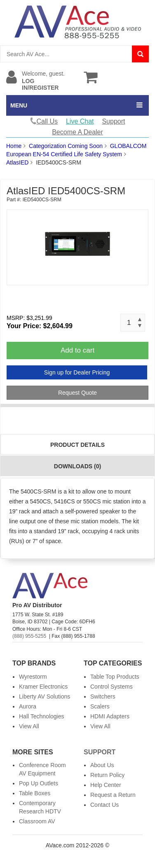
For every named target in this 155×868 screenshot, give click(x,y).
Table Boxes (35, 793)
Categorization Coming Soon (66, 146)
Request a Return (113, 795)
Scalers (100, 706)
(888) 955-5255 (29, 636)
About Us (102, 765)
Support (113, 121)
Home (14, 146)
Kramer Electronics (43, 687)
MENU (19, 105)
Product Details (77, 445)
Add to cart (77, 350)
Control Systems (112, 687)
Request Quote (77, 393)
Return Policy (107, 775)
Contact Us (105, 805)
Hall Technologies (41, 716)
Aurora (28, 706)
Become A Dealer (77, 132)
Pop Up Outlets (39, 783)
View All (29, 726)
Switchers (103, 696)
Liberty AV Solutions (45, 696)
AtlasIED (17, 162)
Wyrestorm (33, 677)
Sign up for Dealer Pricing (77, 372)
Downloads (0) (77, 466)
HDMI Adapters (110, 716)
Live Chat (80, 121)
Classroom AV (37, 821)
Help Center (106, 785)
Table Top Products (115, 677)
